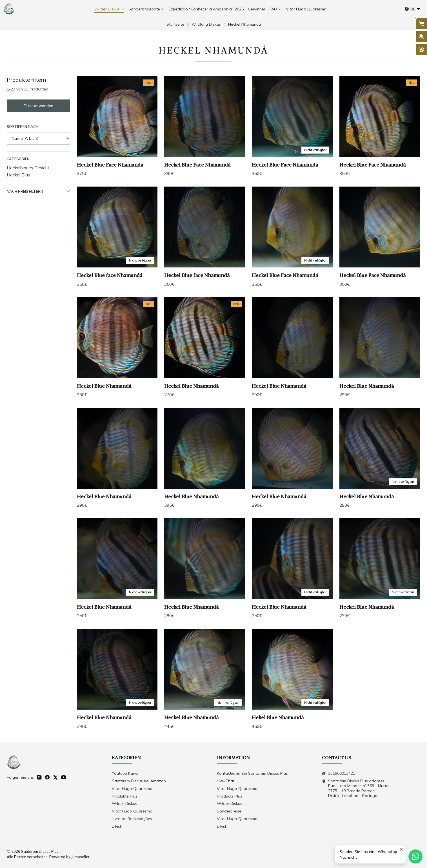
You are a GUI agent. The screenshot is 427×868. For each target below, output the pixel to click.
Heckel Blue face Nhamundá (110, 295)
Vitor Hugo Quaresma (132, 789)
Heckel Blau (18, 175)
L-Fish (117, 826)
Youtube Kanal (125, 773)
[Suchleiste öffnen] (421, 37)
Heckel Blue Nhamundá (104, 405)
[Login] (421, 50)
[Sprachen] (412, 9)
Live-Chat (226, 781)
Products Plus (230, 796)
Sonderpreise (229, 811)
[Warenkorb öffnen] (421, 24)
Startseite (175, 24)
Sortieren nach (23, 127)
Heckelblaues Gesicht (28, 168)
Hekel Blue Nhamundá (278, 737)
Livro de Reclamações (132, 819)
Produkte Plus (125, 796)
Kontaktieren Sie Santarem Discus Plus (252, 773)
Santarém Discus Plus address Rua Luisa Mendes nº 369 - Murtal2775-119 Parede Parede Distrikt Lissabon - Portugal (356, 788)
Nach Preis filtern (38, 191)
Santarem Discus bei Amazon (139, 781)
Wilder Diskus (124, 803)
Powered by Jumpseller (69, 857)
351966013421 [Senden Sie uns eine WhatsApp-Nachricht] (339, 773)
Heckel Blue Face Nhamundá (110, 165)
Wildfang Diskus (206, 24)
